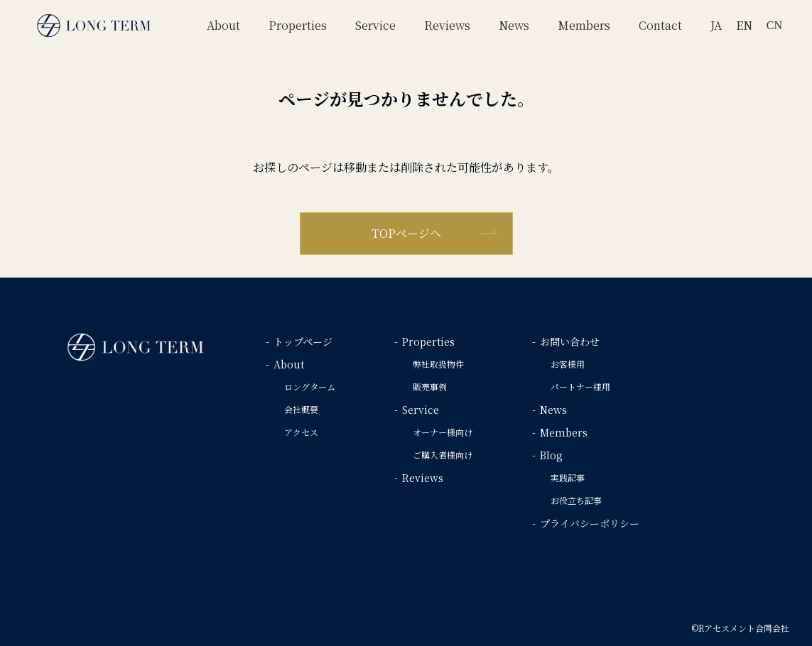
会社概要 (301, 409)
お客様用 (568, 364)
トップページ (303, 341)
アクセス (301, 432)
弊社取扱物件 (438, 364)
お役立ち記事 (576, 500)
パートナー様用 (580, 387)
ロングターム (310, 387)
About (289, 364)
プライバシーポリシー (590, 523)
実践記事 (568, 477)
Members (564, 432)
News (553, 410)
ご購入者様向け (443, 455)
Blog (551, 455)
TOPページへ (406, 233)
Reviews (423, 478)
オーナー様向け (443, 432)
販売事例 (430, 387)
